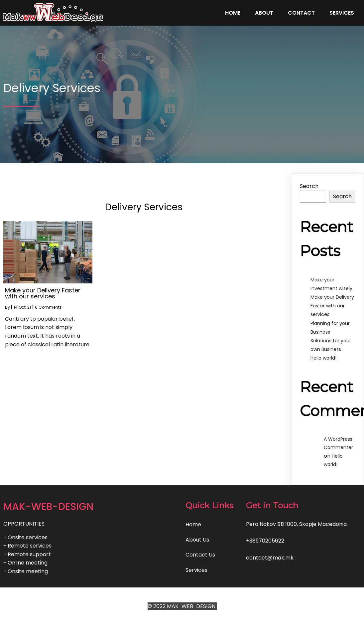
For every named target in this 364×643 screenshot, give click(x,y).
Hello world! (323, 358)
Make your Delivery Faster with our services (332, 306)
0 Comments (48, 307)
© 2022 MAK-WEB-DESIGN (182, 606)
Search (309, 186)
